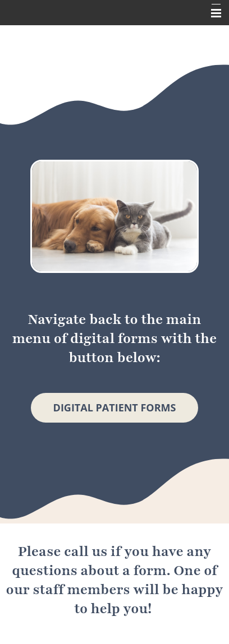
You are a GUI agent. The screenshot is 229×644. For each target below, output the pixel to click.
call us (86, 552)
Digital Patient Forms (115, 407)
